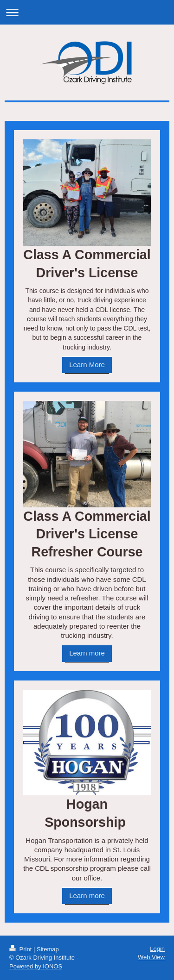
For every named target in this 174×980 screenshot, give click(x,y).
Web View (151, 957)
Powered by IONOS (36, 966)
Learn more (87, 653)
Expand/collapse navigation (87, 12)
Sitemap (48, 949)
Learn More (87, 365)
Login (157, 949)
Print (21, 949)
